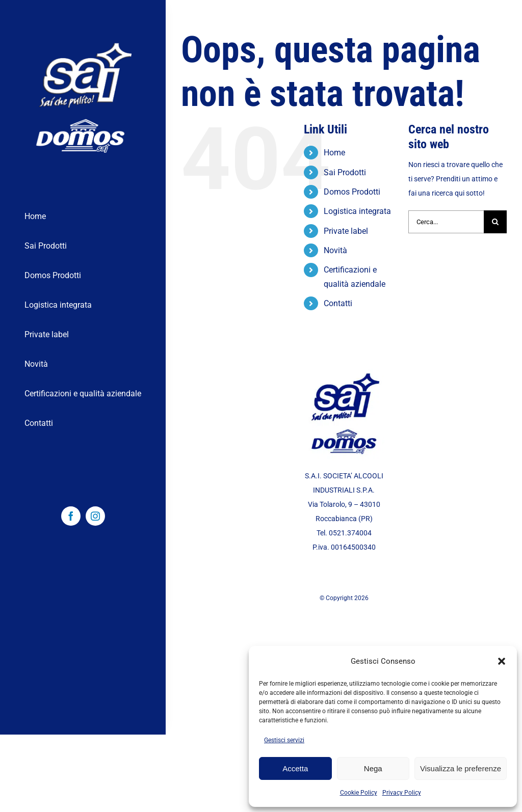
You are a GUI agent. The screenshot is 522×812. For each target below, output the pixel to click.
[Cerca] (495, 222)
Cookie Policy (359, 793)
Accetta (295, 768)
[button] (502, 661)
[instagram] (95, 516)
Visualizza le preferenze (461, 768)
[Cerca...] (446, 222)
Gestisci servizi (284, 740)
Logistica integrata (357, 211)
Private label (346, 231)
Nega (373, 768)
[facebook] (71, 516)
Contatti (338, 303)
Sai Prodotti (345, 172)
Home (334, 153)
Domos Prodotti (352, 192)
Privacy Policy (402, 793)
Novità (335, 250)
